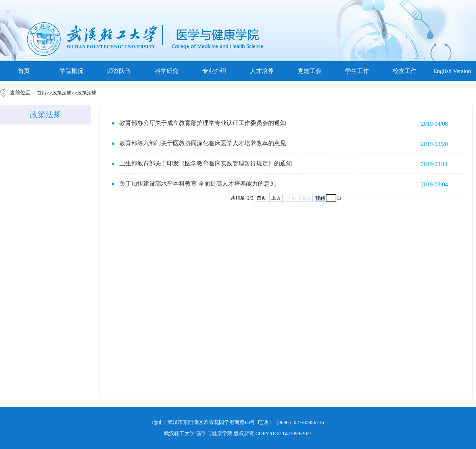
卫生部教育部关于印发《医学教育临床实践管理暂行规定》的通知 (206, 163)
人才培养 (262, 71)
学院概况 (71, 71)
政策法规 (46, 115)
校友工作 (405, 71)
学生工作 (357, 71)
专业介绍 (214, 71)
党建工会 (309, 71)
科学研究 (167, 71)
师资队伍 (119, 71)
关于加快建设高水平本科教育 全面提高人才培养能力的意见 (198, 184)
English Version (452, 71)
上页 (276, 198)
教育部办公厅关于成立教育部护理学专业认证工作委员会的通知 (203, 123)
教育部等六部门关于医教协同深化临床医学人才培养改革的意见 (203, 143)
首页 (24, 71)
